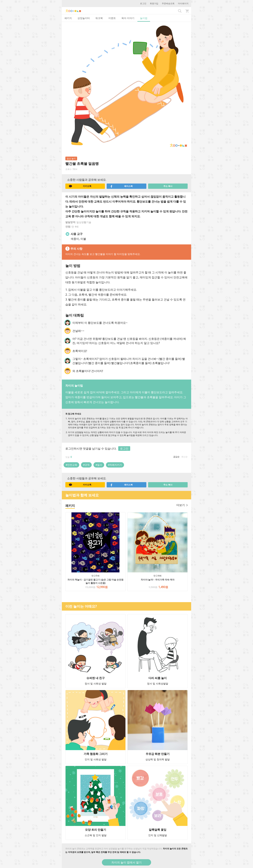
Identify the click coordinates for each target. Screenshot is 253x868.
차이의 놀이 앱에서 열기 (126, 862)
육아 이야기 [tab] (128, 18)
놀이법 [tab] (144, 18)
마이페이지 (183, 3)
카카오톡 (80, 186)
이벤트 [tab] (112, 18)
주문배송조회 (168, 3)
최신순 (184, 457)
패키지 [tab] (68, 18)
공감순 (176, 457)
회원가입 (154, 3)
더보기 (182, 505)
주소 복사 (168, 186)
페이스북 (121, 186)
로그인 (143, 3)
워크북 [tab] (99, 18)
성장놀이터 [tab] (84, 18)
